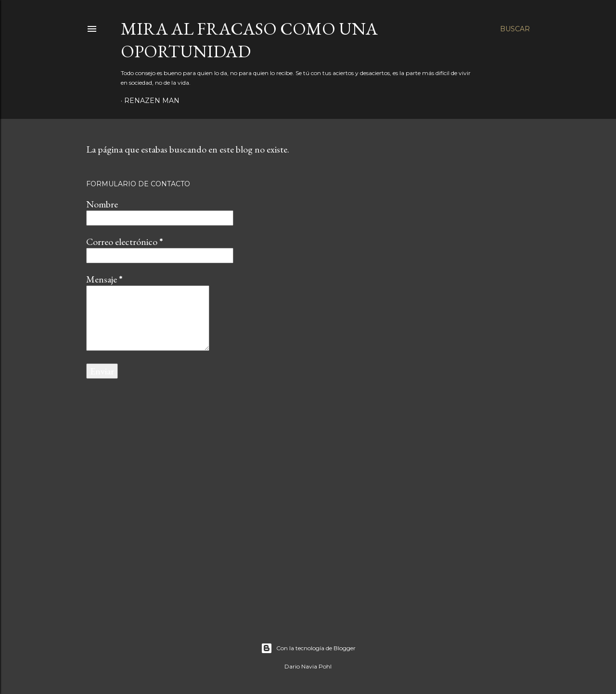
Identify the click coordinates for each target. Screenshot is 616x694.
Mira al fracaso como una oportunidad (249, 40)
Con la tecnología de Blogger (308, 648)
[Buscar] (515, 29)
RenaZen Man (152, 101)
